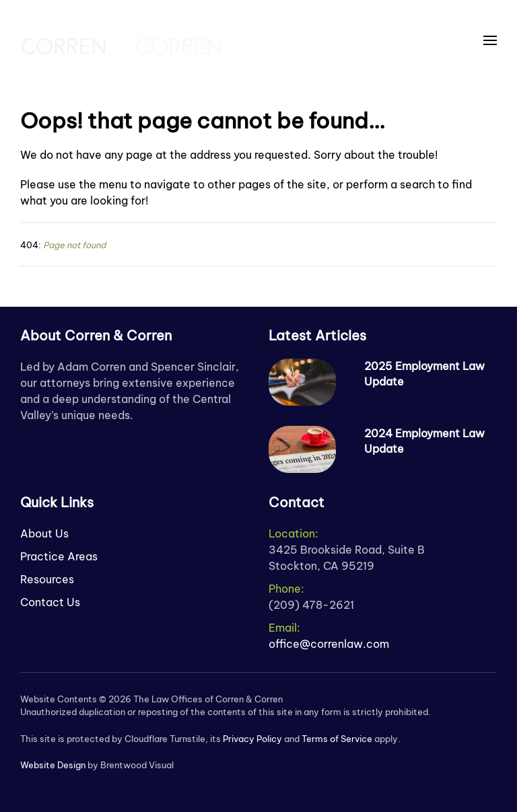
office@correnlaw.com (329, 644)
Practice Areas (59, 556)
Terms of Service (337, 739)
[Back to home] (121, 40)
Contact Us (50, 602)
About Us (44, 533)
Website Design (53, 765)
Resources (47, 579)
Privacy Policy (252, 739)
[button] (490, 40)
